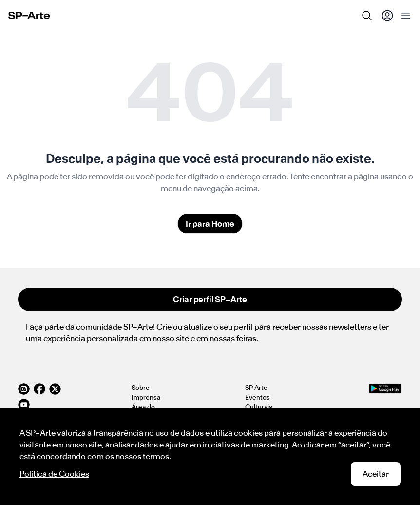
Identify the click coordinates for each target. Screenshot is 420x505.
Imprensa (146, 398)
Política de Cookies (54, 474)
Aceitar (376, 474)
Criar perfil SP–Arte (210, 299)
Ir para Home (210, 224)
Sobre (141, 388)
